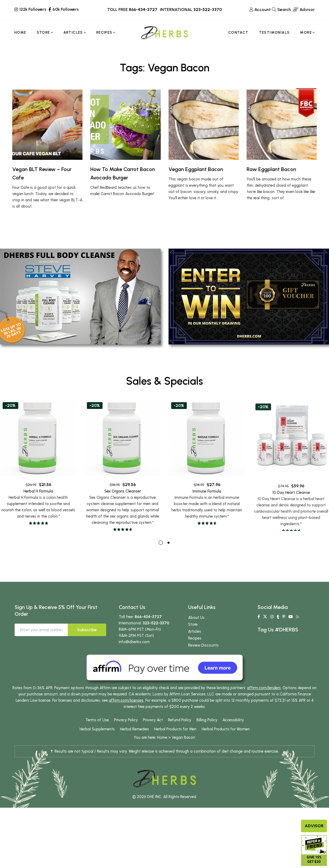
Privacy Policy (126, 730)
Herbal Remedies (134, 739)
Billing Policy (207, 730)
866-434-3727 (143, 10)
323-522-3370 (208, 10)
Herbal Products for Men (175, 739)
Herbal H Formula (38, 508)
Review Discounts (203, 655)
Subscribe (87, 640)
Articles (195, 641)
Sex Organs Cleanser (123, 517)
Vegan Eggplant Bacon (196, 169)
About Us (196, 627)
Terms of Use (97, 730)
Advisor (314, 826)
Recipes (195, 648)
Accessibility (233, 730)
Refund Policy (180, 730)
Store (193, 634)
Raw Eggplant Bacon (271, 169)
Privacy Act (153, 730)
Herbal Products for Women (226, 739)
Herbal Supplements (97, 739)
